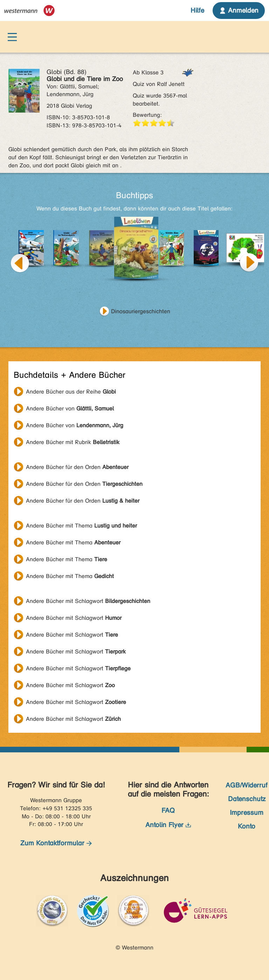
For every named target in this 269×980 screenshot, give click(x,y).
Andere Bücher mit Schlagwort (88, 601)
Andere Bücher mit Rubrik (73, 442)
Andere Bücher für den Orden (77, 467)
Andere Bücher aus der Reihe (71, 392)
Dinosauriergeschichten (141, 311)
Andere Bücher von (70, 408)
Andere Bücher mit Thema (81, 526)
